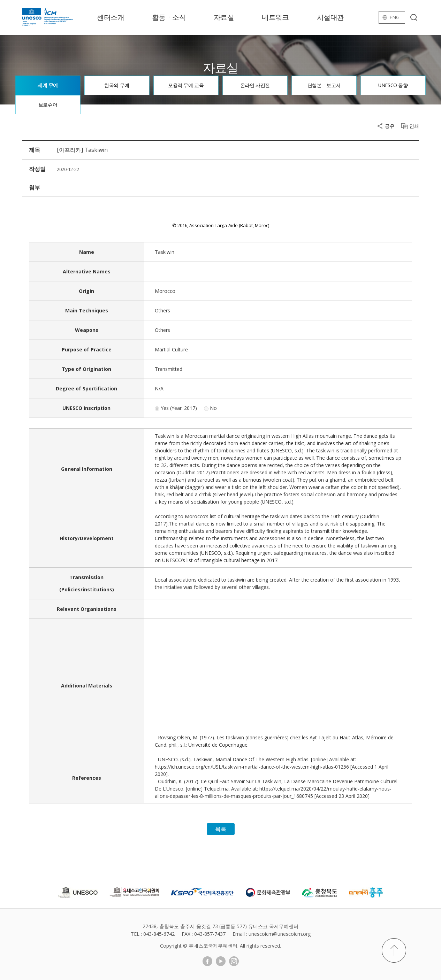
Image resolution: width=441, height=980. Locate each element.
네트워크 (275, 17)
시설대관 (330, 17)
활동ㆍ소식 (169, 17)
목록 (221, 829)
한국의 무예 (117, 85)
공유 (390, 126)
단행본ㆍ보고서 (324, 85)
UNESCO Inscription (86, 408)
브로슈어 (48, 104)
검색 (414, 17)
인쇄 (414, 126)
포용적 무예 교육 (186, 85)
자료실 (224, 17)
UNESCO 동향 (393, 85)
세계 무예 (48, 85)
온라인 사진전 (255, 85)
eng (394, 17)
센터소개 (111, 17)
